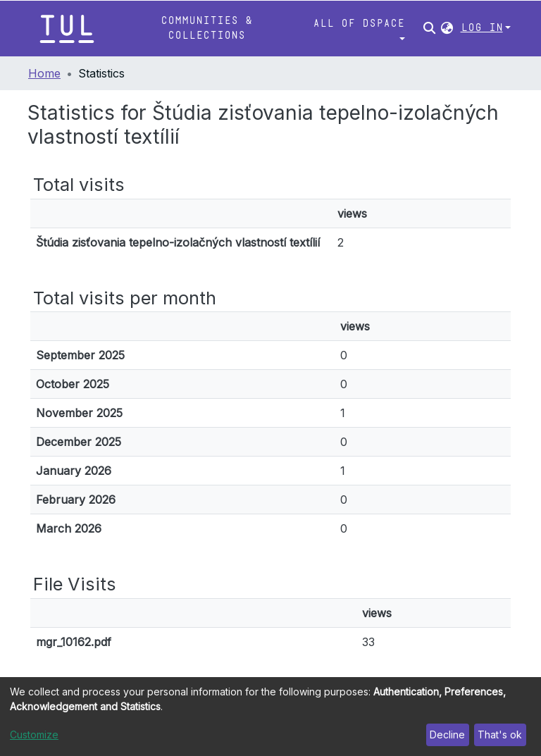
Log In (482, 28)
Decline (447, 735)
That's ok (500, 735)
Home (44, 73)
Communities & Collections (206, 28)
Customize (34, 735)
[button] (447, 28)
